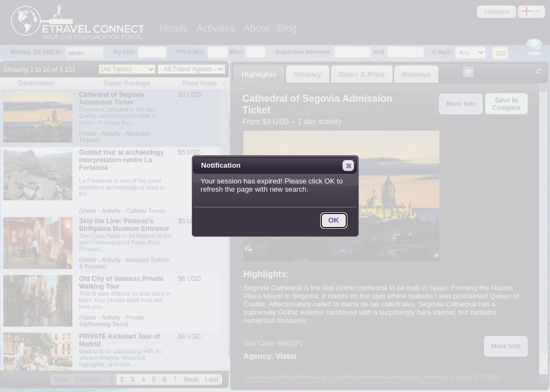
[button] (348, 166)
